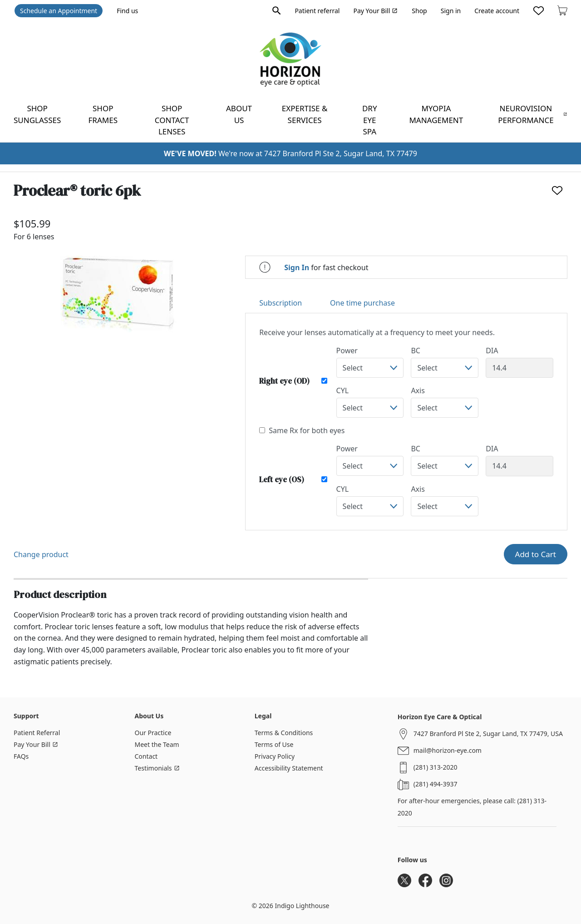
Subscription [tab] (281, 303)
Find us (127, 11)
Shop (419, 11)
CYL (343, 390)
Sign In (297, 267)
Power (347, 351)
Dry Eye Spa (370, 120)
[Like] (557, 190)
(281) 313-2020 (436, 767)
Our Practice (153, 733)
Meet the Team (157, 744)
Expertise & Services (305, 114)
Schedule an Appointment (59, 11)
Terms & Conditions (284, 733)
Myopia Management (436, 114)
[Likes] (539, 10)
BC (416, 351)
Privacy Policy (275, 756)
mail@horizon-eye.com (448, 750)
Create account (497, 11)
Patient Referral (37, 733)
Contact (146, 756)
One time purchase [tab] (362, 303)
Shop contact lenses (172, 120)
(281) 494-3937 (436, 784)
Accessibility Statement (289, 768)
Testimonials (157, 768)
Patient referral (317, 11)
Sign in (451, 11)
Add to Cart (536, 554)
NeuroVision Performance (532, 114)
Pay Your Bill (375, 11)
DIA (492, 351)
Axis (418, 390)
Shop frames (103, 114)
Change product (41, 554)
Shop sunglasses (37, 114)
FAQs (21, 756)
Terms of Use (274, 744)
